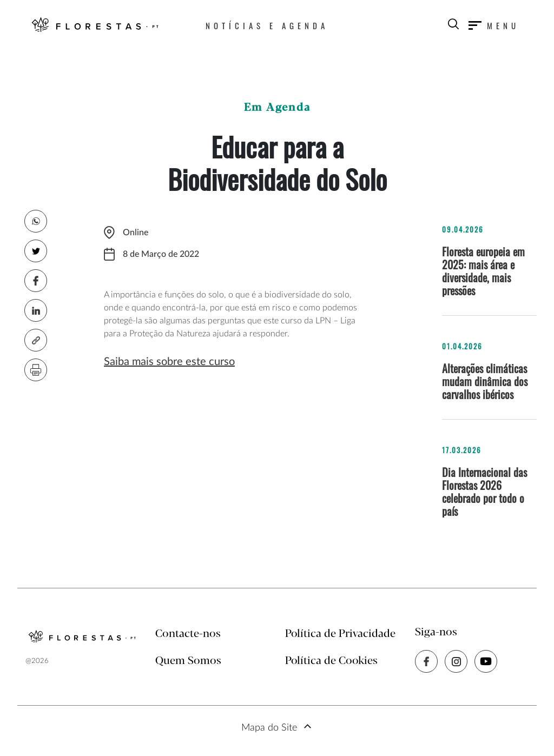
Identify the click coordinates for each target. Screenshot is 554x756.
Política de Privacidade (340, 634)
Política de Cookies (331, 661)
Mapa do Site (269, 728)
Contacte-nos (188, 634)
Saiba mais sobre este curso (169, 362)
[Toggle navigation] (494, 25)
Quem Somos (188, 661)
